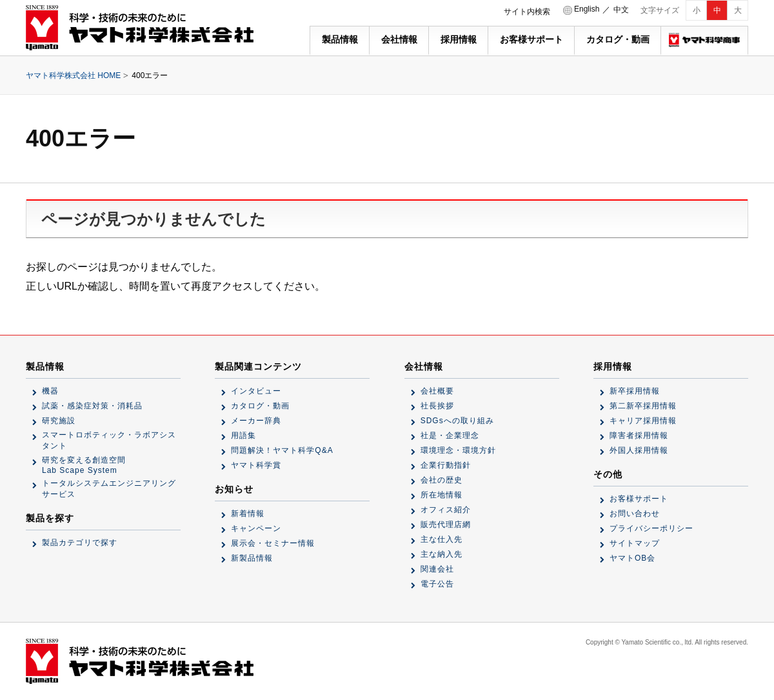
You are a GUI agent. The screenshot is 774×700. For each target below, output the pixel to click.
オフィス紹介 (446, 510)
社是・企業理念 (450, 435)
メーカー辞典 (256, 421)
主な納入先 (442, 554)
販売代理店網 (446, 525)
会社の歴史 (442, 480)
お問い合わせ (635, 514)
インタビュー (256, 391)
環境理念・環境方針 (458, 450)
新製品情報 (252, 558)
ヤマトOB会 (632, 558)
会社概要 (437, 391)
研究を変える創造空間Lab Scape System (84, 465)
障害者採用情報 (639, 435)
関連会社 (437, 569)
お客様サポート (531, 39)
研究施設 (59, 421)
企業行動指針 (446, 465)
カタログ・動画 (618, 39)
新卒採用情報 (635, 391)
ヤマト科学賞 (256, 465)
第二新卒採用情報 (643, 406)
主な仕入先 (442, 539)
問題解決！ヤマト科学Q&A (282, 450)
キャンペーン (256, 528)
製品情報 (340, 39)
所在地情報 (442, 495)
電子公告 (437, 584)
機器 (50, 391)
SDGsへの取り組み (457, 421)
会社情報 (399, 39)
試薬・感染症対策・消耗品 (92, 406)
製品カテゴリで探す (80, 543)
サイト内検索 (527, 12)
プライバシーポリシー (651, 528)
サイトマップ (635, 543)
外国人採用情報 (639, 450)
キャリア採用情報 (643, 421)
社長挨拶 (437, 406)
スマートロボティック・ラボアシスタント (109, 440)
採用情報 (459, 39)
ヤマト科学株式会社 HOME (73, 75)
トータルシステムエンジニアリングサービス (109, 489)
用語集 (243, 435)
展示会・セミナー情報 (273, 543)
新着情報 (248, 514)
